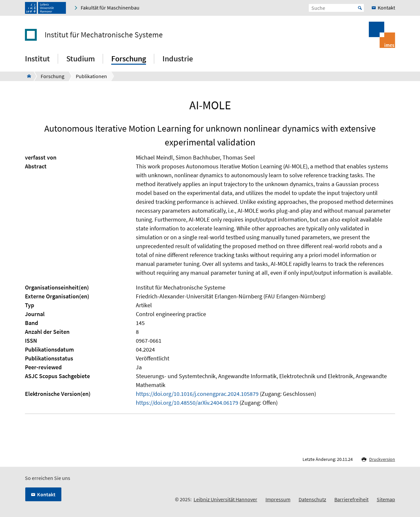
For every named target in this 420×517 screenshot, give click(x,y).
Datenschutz (312, 499)
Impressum (278, 499)
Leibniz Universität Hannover (225, 499)
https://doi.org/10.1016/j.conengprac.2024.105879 (197, 394)
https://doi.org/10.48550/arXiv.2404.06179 (187, 403)
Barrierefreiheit (351, 499)
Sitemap (386, 499)
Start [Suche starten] (360, 8)
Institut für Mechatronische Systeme (104, 35)
